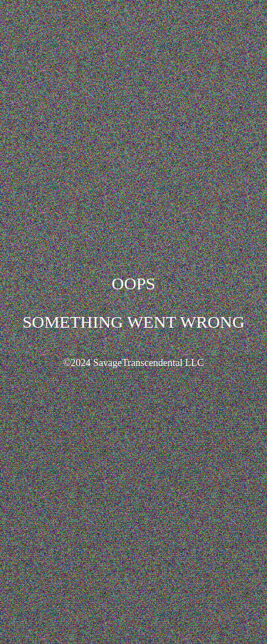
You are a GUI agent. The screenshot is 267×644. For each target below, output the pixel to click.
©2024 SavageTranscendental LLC (134, 363)
